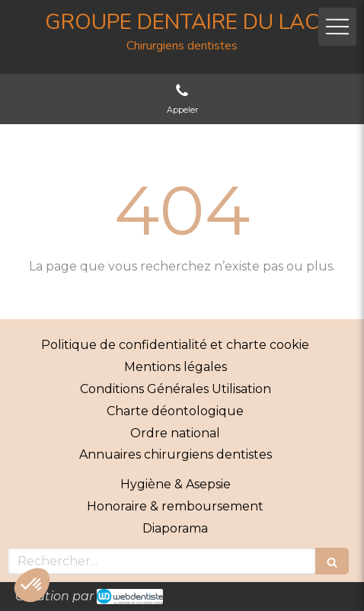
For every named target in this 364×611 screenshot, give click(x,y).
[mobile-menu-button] (337, 27)
